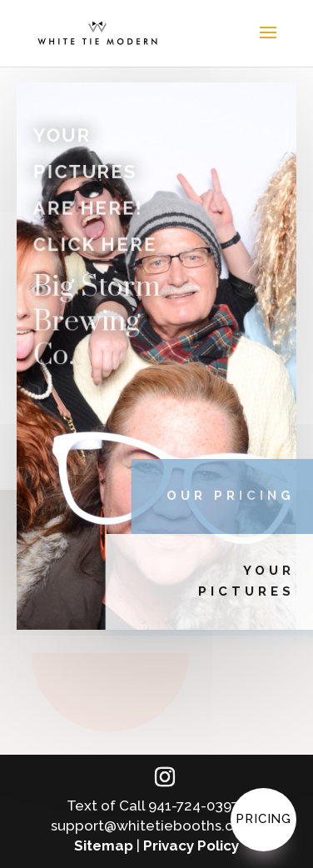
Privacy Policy (191, 846)
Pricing (263, 819)
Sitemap (104, 846)
